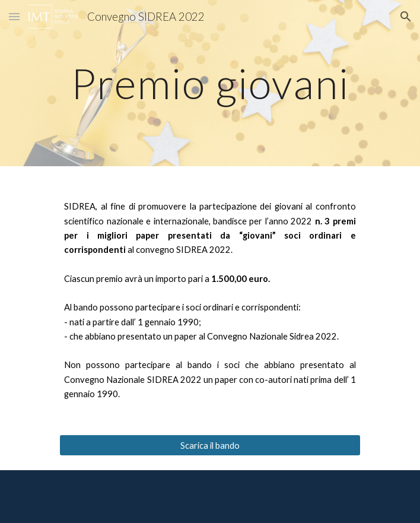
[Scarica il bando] (210, 445)
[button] (14, 16)
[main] (210, 83)
